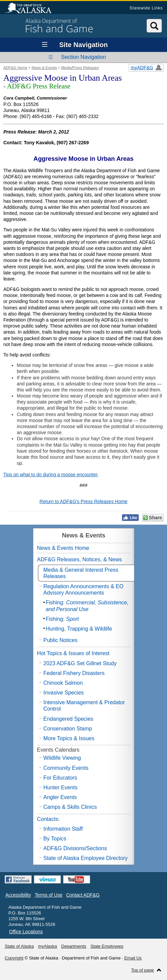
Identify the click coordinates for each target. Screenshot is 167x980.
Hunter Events (60, 787)
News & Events (44, 68)
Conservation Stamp (68, 729)
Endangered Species (68, 719)
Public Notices (60, 640)
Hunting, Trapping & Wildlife (79, 629)
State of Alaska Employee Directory (86, 858)
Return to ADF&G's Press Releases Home (84, 501)
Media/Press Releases (80, 68)
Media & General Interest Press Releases (81, 573)
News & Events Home (63, 548)
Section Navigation (83, 57)
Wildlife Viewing (62, 758)
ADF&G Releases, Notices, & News (79, 559)
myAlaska (47, 946)
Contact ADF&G (83, 895)
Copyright (14, 958)
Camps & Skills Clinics (70, 807)
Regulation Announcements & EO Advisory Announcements (83, 590)
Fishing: (87, 606)
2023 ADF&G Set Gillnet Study (80, 663)
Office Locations (26, 932)
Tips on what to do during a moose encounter (50, 475)
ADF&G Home (15, 68)
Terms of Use (48, 895)
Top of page (142, 970)
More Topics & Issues (69, 738)
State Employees (107, 946)
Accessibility (18, 895)
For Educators (60, 778)
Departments (74, 946)
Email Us (133, 958)
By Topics (55, 839)
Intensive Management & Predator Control (84, 706)
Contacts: (48, 819)
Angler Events (60, 797)
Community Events (66, 768)
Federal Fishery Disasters (74, 673)
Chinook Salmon (63, 683)
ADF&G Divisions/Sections (75, 848)
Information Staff (63, 829)
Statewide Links (146, 8)
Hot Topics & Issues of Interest (73, 653)
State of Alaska (32, 9)
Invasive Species (64, 693)
